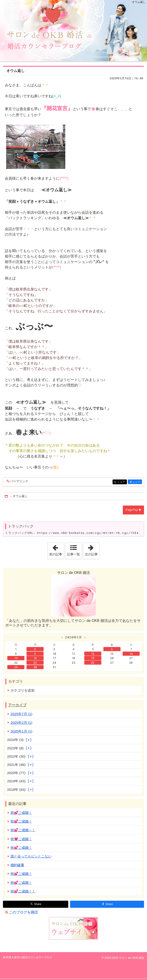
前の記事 (57, 549)
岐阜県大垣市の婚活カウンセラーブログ (73, 31)
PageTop (132, 510)
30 (35, 667)
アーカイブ (17, 705)
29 (16, 667)
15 (16, 658)
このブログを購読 (24, 912)
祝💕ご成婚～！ (23, 830)
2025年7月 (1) (21, 714)
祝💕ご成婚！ (21, 813)
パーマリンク (19, 481)
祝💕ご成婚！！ (23, 891)
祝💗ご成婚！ (21, 839)
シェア (122, 482)
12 (93, 654)
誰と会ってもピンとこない (31, 856)
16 (35, 658)
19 (93, 658)
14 (131, 654)
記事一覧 (73, 554)
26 (93, 663)
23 (35, 663)
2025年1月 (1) (21, 731)
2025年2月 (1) (21, 723)
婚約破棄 (17, 865)
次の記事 (92, 549)
